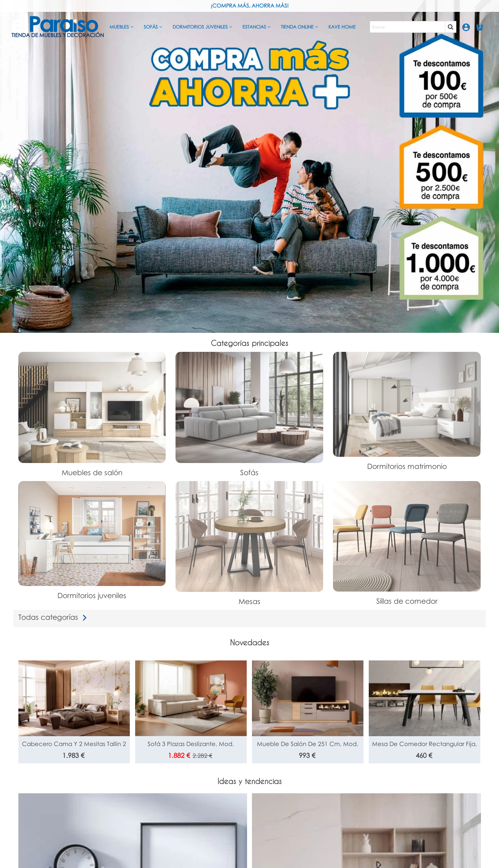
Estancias (254, 27)
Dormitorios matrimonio (407, 466)
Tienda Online (297, 27)
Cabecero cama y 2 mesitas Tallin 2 (74, 744)
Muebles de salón (92, 472)
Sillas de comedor (407, 601)
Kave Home (342, 27)
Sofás (151, 27)
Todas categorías (54, 617)
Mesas (249, 601)
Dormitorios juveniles (200, 27)
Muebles (119, 27)
